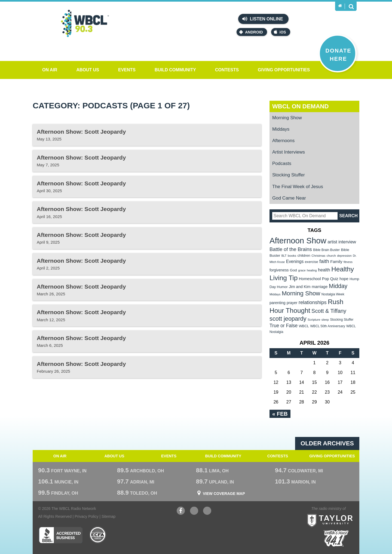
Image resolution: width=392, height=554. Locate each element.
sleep (325, 320)
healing (312, 270)
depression (344, 256)
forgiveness (279, 270)
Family (336, 261)
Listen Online (263, 19)
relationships (313, 302)
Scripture (314, 319)
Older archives (327, 443)
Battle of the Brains (291, 249)
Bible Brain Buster (326, 250)
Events (127, 70)
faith (324, 261)
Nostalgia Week (333, 294)
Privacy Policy (86, 516)
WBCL (304, 326)
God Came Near (289, 198)
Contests (227, 70)
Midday (338, 286)
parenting (278, 303)
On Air (50, 70)
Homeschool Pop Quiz (319, 279)
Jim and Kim (300, 287)
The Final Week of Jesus (298, 187)
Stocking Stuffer (289, 175)
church (331, 256)
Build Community (175, 70)
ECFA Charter (98, 535)
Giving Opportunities (284, 70)
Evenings (295, 261)
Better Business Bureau (61, 535)
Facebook (181, 511)
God (293, 270)
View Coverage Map (224, 494)
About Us (88, 70)
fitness (348, 262)
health (324, 270)
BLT (284, 256)
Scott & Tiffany (329, 311)
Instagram (207, 511)
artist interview (342, 242)
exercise (312, 262)
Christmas (318, 256)
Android (251, 32)
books (292, 255)
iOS (280, 32)
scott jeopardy (288, 319)
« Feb (280, 414)
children (304, 255)
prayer (292, 303)
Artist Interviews (289, 152)
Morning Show (287, 118)
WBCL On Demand (300, 106)
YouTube (194, 511)
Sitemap (108, 516)
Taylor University (340, 514)
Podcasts (282, 163)
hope (344, 279)
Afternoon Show (298, 241)
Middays (281, 129)
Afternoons (283, 141)
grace (302, 270)
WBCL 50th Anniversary (327, 326)
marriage (320, 287)
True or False (284, 326)
